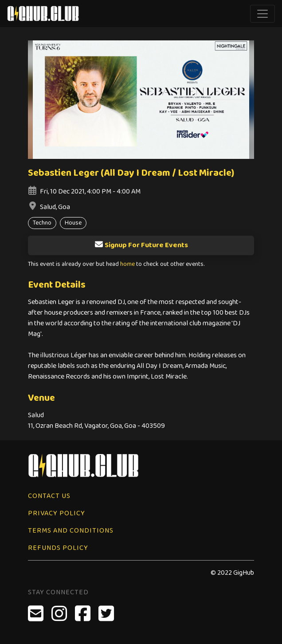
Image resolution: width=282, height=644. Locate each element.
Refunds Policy (58, 548)
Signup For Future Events (141, 245)
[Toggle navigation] (262, 14)
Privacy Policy (57, 513)
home (127, 264)
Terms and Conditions (71, 531)
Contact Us (49, 496)
